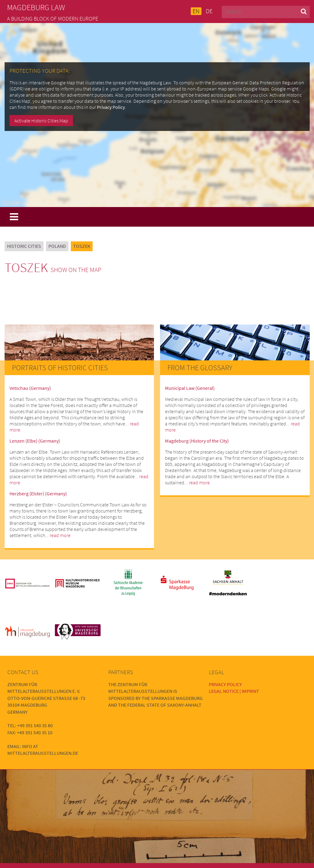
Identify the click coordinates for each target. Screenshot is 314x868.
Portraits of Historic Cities (60, 368)
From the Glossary (200, 368)
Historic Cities (24, 246)
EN (196, 11)
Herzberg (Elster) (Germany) (38, 494)
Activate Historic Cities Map (41, 121)
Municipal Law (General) (190, 388)
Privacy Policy (111, 107)
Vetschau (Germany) (30, 388)
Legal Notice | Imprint (234, 691)
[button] (304, 11)
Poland (57, 246)
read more (60, 535)
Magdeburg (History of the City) (197, 441)
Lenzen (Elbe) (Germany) (35, 441)
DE (209, 11)
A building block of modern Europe (53, 19)
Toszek (82, 246)
